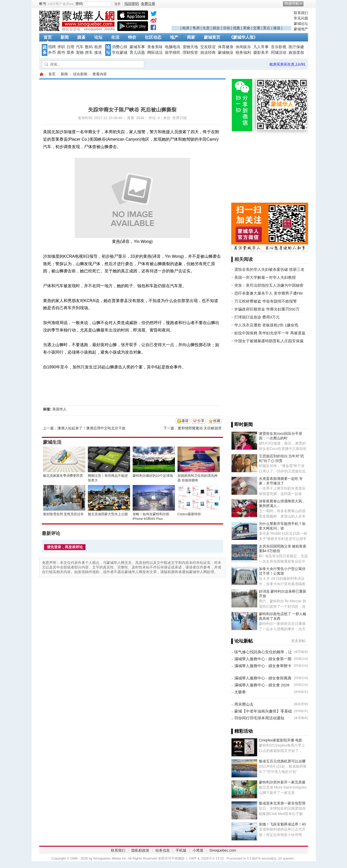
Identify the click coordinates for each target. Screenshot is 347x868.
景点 (267, 28)
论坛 (98, 37)
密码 (79, 4)
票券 (70, 53)
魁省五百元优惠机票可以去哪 (282, 761)
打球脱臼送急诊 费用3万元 (257, 317)
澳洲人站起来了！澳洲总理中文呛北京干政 (91, 428)
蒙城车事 (137, 47)
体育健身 (226, 47)
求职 (61, 47)
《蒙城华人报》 (243, 37)
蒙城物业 (226, 53)
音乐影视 (279, 47)
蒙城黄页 (212, 37)
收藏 (217, 421)
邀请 (185, 421)
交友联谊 (208, 47)
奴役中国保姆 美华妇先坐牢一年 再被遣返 (270, 333)
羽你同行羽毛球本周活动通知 (259, 718)
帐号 (43, 4)
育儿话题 (137, 53)
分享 (201, 421)
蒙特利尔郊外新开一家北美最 (282, 782)
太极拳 (240, 692)
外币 (52, 53)
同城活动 (279, 53)
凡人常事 (261, 47)
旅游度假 (296, 53)
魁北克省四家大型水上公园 (108, 514)
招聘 (52, 47)
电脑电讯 (173, 47)
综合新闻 (80, 74)
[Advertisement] (232, 18)
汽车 (80, 47)
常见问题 (301, 18)
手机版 (181, 850)
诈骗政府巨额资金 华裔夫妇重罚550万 (267, 309)
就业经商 (208, 53)
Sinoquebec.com (223, 850)
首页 (48, 37)
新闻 (65, 37)
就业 (216, 28)
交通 (257, 28)
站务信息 (163, 850)
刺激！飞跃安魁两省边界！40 (282, 824)
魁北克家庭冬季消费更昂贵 (63, 476)
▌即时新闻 (242, 425)
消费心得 (120, 47)
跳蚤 (81, 37)
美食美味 (155, 47)
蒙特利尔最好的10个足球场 (153, 476)
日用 (70, 47)
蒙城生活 (52, 442)
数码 (89, 47)
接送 (277, 28)
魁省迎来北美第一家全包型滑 (282, 803)
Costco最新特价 (189, 514)
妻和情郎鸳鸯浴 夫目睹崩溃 (200, 428)
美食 (247, 28)
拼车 (89, 53)
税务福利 (243, 53)
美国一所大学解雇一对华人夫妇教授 (265, 277)
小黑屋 (198, 850)
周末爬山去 (244, 704)
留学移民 (173, 53)
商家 (191, 37)
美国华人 (59, 409)
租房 (186, 28)
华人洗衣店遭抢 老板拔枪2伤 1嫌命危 (266, 325)
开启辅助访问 (307, 4)
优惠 (236, 28)
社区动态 (153, 37)
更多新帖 (298, 641)
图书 (61, 53)
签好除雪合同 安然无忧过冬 (64, 514)
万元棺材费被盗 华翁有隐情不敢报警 (266, 301)
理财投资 (190, 53)
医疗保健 (296, 47)
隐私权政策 (140, 850)
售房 (196, 28)
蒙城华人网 (41, 74)
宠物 (80, 53)
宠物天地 (190, 47)
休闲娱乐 (243, 47)
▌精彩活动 (242, 731)
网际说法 (155, 53)
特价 (132, 37)
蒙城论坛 (301, 24)
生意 (206, 28)
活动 (226, 28)
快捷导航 (292, 4)
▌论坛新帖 (242, 641)
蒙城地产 (301, 29)
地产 (174, 37)
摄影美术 (261, 53)
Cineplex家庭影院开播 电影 (281, 740)
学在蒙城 (120, 53)
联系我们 (301, 13)
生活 (115, 37)
